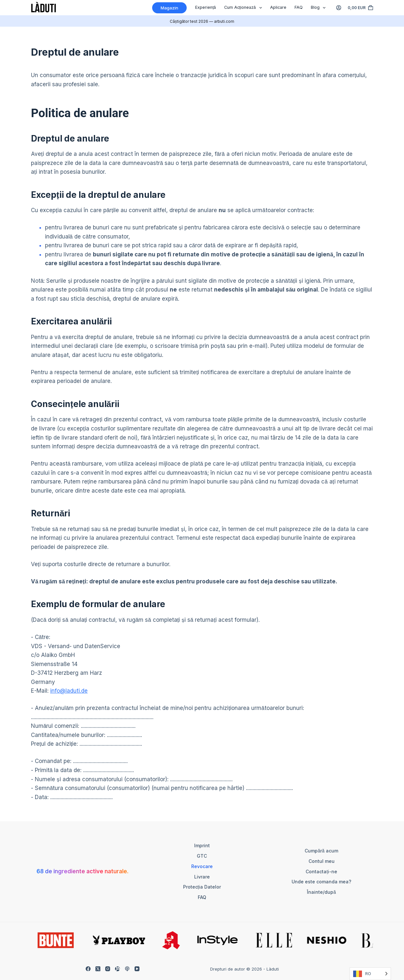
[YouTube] (137, 969)
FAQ (299, 7)
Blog (320, 8)
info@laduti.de (69, 691)
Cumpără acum (321, 851)
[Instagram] (108, 969)
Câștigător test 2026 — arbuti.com (202, 21)
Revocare (202, 866)
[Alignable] (117, 969)
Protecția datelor (202, 887)
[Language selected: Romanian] (370, 974)
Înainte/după (321, 892)
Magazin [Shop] (169, 8)
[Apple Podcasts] (127, 969)
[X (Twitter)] (98, 969)
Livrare (202, 877)
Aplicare (278, 7)
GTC (202, 856)
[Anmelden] (339, 8)
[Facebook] (88, 969)
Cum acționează (244, 8)
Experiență (205, 7)
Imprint (202, 845)
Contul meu (322, 861)
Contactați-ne (321, 871)
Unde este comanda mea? (321, 882)
